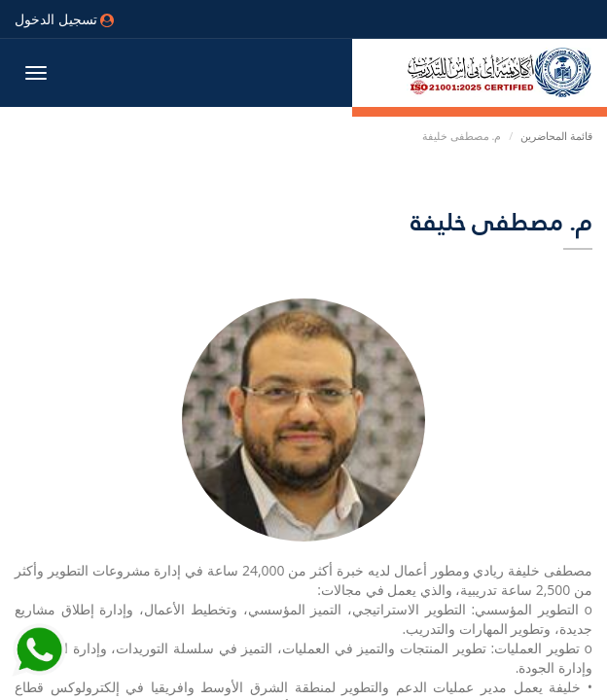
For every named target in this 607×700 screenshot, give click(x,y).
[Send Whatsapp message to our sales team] (39, 661)
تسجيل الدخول (64, 19)
